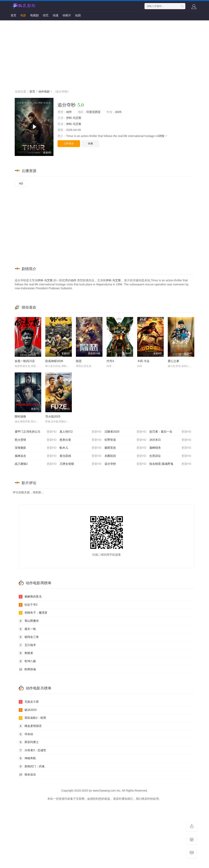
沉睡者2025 (125, 432)
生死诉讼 (170, 456)
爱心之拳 (173, 361)
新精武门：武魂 (32, 766)
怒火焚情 (36, 440)
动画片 (67, 15)
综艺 (46, 15)
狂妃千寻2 (28, 605)
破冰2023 (28, 710)
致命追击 (27, 775)
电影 (23, 15)
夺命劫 (26, 734)
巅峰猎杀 (170, 448)
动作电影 (44, 92)
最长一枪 (27, 629)
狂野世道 (125, 440)
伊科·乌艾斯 (74, 118)
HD (21, 183)
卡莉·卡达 (143, 361)
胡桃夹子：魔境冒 (33, 613)
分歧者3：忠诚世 (32, 750)
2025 (118, 112)
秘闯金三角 (29, 637)
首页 (13, 15)
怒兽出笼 (81, 440)
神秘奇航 (27, 758)
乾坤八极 (27, 661)
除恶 (79, 361)
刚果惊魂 (27, 669)
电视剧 (34, 15)
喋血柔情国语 (30, 726)
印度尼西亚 (93, 112)
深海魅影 (36, 448)
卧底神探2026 (54, 361)
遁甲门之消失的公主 (36, 432)
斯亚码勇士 (29, 742)
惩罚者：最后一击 (170, 432)
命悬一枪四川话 (25, 361)
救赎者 (26, 653)
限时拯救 (20, 416)
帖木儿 (81, 448)
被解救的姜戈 (30, 597)
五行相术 (27, 645)
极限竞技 (125, 448)
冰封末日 (170, 440)
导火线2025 (53, 416)
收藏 (90, 144)
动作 (69, 112)
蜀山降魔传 (29, 621)
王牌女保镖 (81, 464)
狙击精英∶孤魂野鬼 (170, 464)
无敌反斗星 (29, 702)
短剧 (78, 15)
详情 (163, 136)
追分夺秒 (125, 464)
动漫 (56, 15)
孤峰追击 (36, 456)
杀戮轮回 (125, 456)
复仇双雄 (81, 456)
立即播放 (69, 144)
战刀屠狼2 (36, 464)
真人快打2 (81, 432)
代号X (110, 361)
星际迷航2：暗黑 (32, 718)
